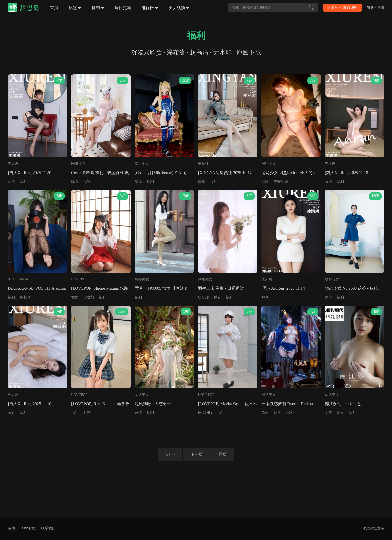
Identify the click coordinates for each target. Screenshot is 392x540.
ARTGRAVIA (18, 279)
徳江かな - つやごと (343, 404)
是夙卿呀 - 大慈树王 (153, 404)
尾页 (223, 454)
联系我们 (48, 528)
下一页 (197, 454)
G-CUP (203, 297)
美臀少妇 (281, 182)
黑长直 (25, 297)
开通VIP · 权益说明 (343, 8)
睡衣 (75, 182)
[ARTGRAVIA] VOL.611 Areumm (37, 288)
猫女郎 (89, 297)
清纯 (138, 182)
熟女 (277, 413)
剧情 (138, 413)
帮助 (11, 528)
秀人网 (13, 164)
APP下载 (28, 528)
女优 (75, 297)
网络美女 (78, 164)
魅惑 (87, 413)
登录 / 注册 (376, 8)
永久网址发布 (373, 528)
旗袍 (202, 182)
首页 (54, 8)
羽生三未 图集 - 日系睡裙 (221, 288)
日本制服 (205, 413)
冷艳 (11, 182)
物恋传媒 (332, 279)
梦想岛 (30, 8)
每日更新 (123, 8)
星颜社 (203, 164)
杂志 (265, 413)
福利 (23, 182)
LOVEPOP (79, 279)
